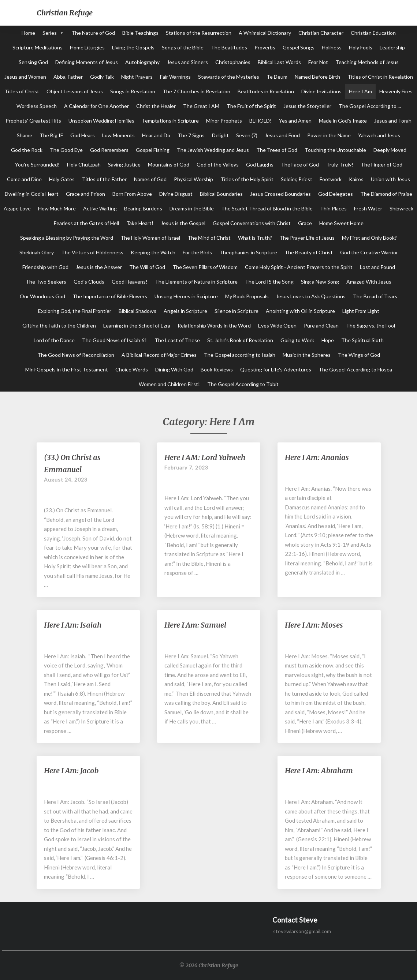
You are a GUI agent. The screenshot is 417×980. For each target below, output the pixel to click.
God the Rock (27, 150)
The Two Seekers (46, 282)
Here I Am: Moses (314, 625)
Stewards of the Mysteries (229, 77)
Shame (25, 135)
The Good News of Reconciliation (76, 355)
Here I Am (360, 91)
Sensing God (33, 62)
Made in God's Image (343, 121)
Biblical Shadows (137, 311)
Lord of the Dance (54, 340)
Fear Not (318, 62)
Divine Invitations (321, 91)
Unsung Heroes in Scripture (186, 296)
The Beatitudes (229, 47)
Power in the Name (329, 135)
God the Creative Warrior (369, 252)
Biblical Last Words (279, 62)
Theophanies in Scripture (248, 252)
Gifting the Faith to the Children (59, 326)
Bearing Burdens (143, 208)
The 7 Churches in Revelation (196, 91)
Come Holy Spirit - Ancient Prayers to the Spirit (299, 267)
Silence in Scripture (237, 311)
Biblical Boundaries (221, 194)
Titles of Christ (22, 91)
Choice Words (132, 369)
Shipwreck (401, 208)
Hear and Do (156, 135)
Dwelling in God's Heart (32, 194)
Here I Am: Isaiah (73, 625)
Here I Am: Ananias (317, 457)
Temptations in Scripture (170, 121)
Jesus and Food (282, 135)
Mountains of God (169, 164)
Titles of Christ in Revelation (380, 77)
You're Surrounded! (37, 164)
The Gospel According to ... (370, 106)
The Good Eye (66, 150)
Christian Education (373, 33)
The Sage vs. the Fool (371, 326)
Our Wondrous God (42, 296)
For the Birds (197, 252)
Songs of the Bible (183, 47)
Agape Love (17, 208)
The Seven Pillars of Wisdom (205, 267)
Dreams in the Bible (192, 208)
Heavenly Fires (396, 91)
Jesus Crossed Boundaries (280, 194)
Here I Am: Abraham (319, 770)
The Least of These (177, 340)
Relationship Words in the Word (214, 326)
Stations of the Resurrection (199, 33)
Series (50, 33)
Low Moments (118, 135)
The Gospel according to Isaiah (240, 355)
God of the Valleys (218, 164)
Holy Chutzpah (84, 164)
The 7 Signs (191, 135)
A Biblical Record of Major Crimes (159, 355)
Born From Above (132, 194)
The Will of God (147, 267)
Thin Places (333, 208)
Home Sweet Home (341, 223)
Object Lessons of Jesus (75, 91)
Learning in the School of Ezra (137, 326)
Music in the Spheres (307, 355)
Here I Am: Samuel (195, 625)
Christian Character (321, 33)
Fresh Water (368, 208)
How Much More (57, 208)
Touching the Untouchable (335, 150)
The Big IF (51, 135)
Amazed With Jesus (369, 282)
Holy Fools (361, 47)
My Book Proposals (247, 296)
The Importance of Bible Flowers (110, 296)
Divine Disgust (176, 194)
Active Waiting (100, 208)
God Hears (83, 135)
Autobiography (142, 62)
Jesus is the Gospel (183, 223)
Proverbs (265, 47)
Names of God (150, 179)
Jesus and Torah (393, 121)
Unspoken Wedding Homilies (101, 121)
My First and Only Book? (369, 238)
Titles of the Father (104, 179)
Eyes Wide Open (277, 326)
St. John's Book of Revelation (240, 340)
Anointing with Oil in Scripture (300, 311)
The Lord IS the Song (269, 282)
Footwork (331, 179)
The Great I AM (201, 106)
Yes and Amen (295, 121)
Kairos (356, 179)
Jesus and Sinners (187, 62)
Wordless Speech (37, 106)
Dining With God (174, 369)
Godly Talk (102, 77)
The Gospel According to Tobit (243, 384)
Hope (328, 340)
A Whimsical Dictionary (265, 33)
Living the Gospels (133, 47)
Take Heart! (140, 223)
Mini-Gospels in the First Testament (67, 369)
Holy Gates (62, 179)
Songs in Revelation (133, 91)
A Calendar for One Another (96, 106)
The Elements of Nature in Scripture (196, 282)
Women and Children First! (169, 384)
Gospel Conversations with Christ (252, 223)
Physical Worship (193, 179)
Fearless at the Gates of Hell (86, 223)
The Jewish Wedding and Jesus (213, 150)
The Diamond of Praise (386, 194)
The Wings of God (359, 355)
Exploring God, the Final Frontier (75, 311)
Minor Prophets (224, 121)
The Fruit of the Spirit (251, 106)
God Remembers (109, 150)
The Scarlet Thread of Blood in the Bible (267, 208)
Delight (220, 135)
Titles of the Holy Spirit (247, 179)
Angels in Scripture (185, 311)
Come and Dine (24, 179)
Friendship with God (45, 267)
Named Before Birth (317, 77)
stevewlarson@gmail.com (302, 931)
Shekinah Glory (37, 252)
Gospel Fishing (153, 150)
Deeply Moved (390, 150)
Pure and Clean (321, 326)
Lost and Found (377, 267)
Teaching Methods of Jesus (367, 62)
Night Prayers (137, 77)
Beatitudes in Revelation (266, 91)
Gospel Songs (299, 47)
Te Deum (277, 77)
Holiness (332, 47)
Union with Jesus (390, 179)
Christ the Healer (156, 106)
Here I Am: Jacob (71, 770)
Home (28, 33)
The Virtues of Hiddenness (92, 252)
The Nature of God (93, 33)
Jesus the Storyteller (307, 106)
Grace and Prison (85, 194)
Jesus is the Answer (99, 267)
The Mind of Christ (209, 238)
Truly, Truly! (340, 164)
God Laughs (260, 164)
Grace (305, 223)
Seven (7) (247, 135)
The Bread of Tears (375, 296)
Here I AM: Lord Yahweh (205, 457)
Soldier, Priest (297, 179)
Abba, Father (68, 77)
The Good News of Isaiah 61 (115, 340)
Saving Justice (124, 164)
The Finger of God (381, 164)
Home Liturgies (87, 47)
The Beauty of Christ (309, 252)
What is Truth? (255, 238)
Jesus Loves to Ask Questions (311, 296)
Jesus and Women (25, 77)
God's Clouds (89, 282)
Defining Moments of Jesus (87, 62)
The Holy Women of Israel (150, 238)
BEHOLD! (260, 121)
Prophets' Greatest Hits (33, 121)
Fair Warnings (175, 77)
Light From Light (361, 311)
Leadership (392, 47)
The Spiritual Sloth (362, 340)
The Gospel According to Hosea (355, 369)
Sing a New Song (320, 282)
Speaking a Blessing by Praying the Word (67, 238)
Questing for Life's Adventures (276, 369)
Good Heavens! (130, 282)
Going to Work (297, 340)
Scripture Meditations (38, 47)
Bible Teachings (140, 33)
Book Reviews (217, 369)
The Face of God (300, 164)
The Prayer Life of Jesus (307, 238)
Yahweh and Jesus (379, 135)
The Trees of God (277, 150)
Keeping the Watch (153, 252)
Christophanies (233, 62)
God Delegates (336, 194)
